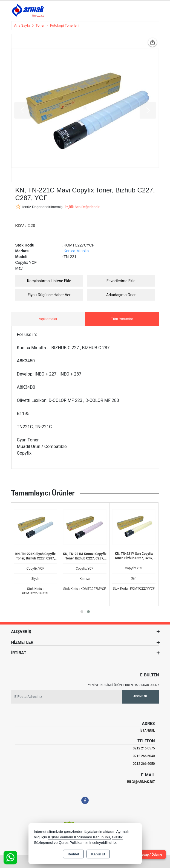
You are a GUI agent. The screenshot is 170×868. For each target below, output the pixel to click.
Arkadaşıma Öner (121, 295)
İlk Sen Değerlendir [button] (82, 207)
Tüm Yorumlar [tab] (122, 319)
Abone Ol (140, 696)
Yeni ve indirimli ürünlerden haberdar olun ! (124, 685)
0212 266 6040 (144, 756)
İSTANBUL (147, 730)
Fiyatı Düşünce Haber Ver (49, 295)
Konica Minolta (76, 251)
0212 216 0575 (144, 748)
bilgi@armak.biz (141, 782)
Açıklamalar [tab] (48, 319)
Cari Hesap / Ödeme (147, 855)
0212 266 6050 (144, 764)
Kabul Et (98, 854)
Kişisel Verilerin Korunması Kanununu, (79, 837)
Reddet (73, 854)
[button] (82, 612)
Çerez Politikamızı (74, 843)
